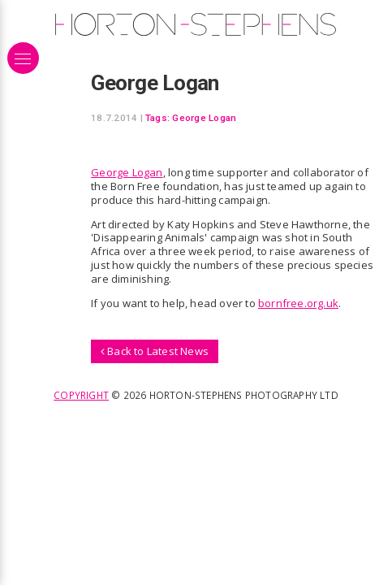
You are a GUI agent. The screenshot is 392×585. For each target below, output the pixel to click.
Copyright (81, 395)
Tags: (157, 118)
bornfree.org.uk (298, 303)
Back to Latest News (155, 351)
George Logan (204, 118)
